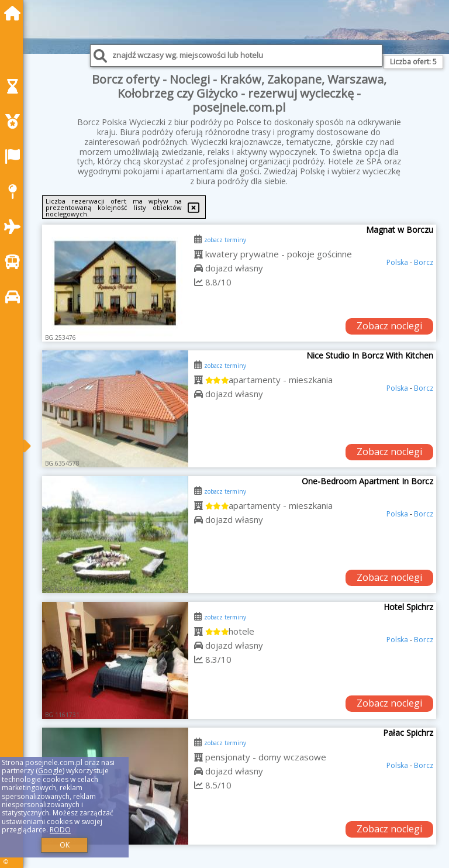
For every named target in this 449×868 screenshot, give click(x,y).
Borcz (424, 262)
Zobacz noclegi (389, 326)
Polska (397, 262)
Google (50, 771)
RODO (60, 830)
